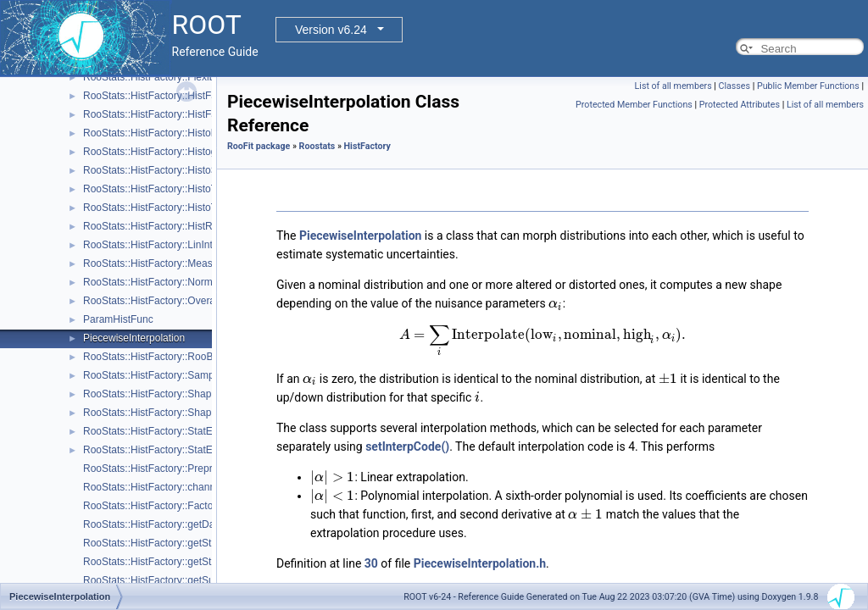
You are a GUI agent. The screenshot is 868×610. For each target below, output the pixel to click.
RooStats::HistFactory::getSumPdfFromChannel (191, 580)
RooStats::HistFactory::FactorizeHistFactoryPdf (189, 506)
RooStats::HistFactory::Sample (153, 375)
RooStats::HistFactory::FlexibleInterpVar (173, 77)
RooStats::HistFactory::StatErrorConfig (170, 450)
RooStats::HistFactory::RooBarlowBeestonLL (184, 357)
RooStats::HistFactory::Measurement (167, 263)
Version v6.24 (331, 30)
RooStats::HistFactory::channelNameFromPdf (186, 487)
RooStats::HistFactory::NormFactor (162, 282)
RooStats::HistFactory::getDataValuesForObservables (205, 524)
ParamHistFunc (118, 319)
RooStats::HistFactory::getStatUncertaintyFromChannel (208, 562)
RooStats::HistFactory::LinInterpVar (163, 245)
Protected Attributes (740, 105)
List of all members (673, 86)
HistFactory (367, 146)
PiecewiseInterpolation (134, 338)
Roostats (317, 146)
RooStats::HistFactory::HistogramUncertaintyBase (196, 152)
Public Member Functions (808, 86)
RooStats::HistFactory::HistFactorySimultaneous (192, 114)
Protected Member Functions (634, 105)
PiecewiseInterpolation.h (480, 563)
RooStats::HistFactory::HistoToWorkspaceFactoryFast (205, 208)
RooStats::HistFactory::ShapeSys (159, 413)
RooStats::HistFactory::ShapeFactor (164, 394)
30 (371, 563)
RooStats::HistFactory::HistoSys (156, 170)
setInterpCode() (407, 446)
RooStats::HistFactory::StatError (156, 431)
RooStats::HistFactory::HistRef (152, 226)
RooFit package (259, 146)
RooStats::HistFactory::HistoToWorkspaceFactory (195, 189)
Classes (734, 86)
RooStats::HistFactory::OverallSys (160, 301)
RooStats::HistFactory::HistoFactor (161, 133)
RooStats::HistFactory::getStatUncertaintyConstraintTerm (211, 543)
